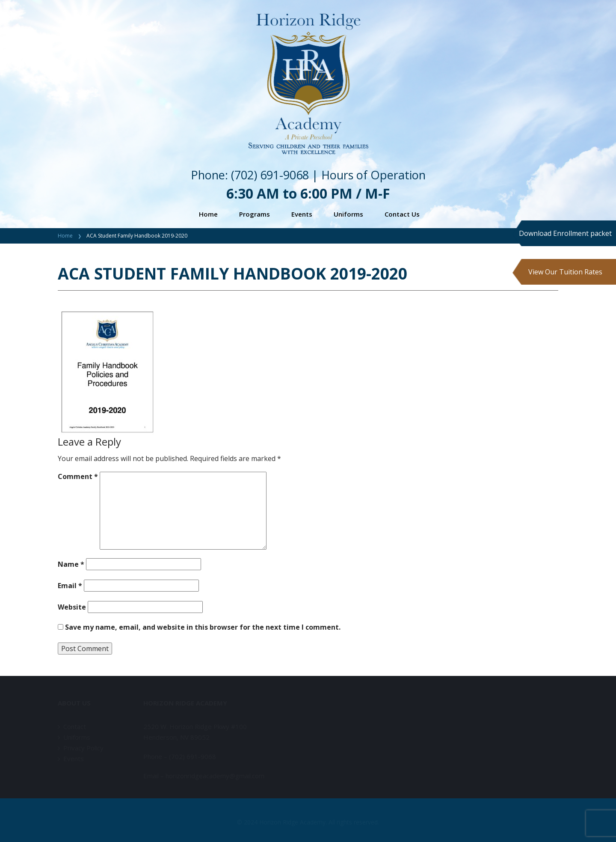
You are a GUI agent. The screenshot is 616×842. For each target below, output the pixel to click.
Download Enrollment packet (565, 233)
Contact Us (402, 214)
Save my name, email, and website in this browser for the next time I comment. (203, 627)
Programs (255, 214)
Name (71, 564)
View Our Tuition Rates (565, 272)
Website (72, 607)
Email (70, 586)
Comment (78, 476)
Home (208, 214)
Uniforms (348, 214)
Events (302, 214)
